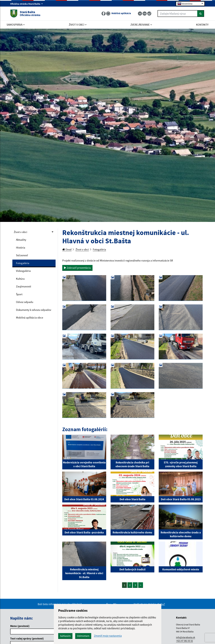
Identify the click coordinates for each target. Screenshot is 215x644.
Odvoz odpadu (25, 302)
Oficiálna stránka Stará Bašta (26, 4)
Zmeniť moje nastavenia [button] (108, 636)
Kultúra (20, 279)
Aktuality (21, 240)
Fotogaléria (23, 263)
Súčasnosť (22, 255)
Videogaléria (23, 271)
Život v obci (21, 232)
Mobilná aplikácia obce (30, 317)
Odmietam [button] (83, 636)
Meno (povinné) (20, 626)
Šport (19, 294)
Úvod (67, 249)
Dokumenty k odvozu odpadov (34, 310)
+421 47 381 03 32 (184, 641)
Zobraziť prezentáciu (77, 268)
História (21, 248)
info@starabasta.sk (186, 637)
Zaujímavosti (24, 286)
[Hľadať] (201, 14)
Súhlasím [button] (65, 636)
